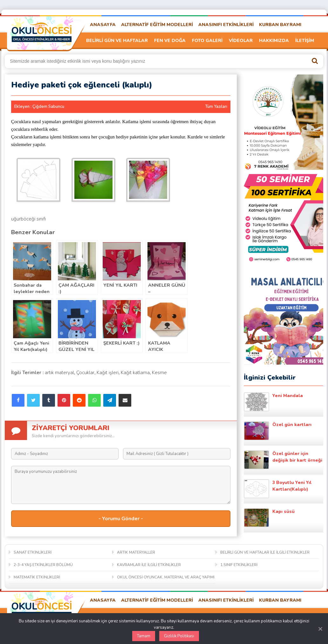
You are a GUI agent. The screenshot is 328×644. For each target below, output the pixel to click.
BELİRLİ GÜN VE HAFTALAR (117, 41)
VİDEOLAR (241, 41)
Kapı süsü (269, 518)
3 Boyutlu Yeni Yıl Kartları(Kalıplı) (278, 489)
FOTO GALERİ (207, 41)
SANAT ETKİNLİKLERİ (33, 552)
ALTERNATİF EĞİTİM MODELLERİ (157, 25)
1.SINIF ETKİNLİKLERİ (239, 565)
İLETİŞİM (305, 41)
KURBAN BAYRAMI (280, 25)
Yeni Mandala (273, 402)
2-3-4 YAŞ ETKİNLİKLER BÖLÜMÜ (43, 565)
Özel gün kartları (278, 431)
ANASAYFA (103, 25)
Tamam (144, 636)
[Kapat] (320, 629)
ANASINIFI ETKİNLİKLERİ (226, 25)
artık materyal (59, 373)
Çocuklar (85, 373)
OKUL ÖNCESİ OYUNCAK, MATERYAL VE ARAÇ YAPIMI (166, 577)
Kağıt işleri (108, 373)
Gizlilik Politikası (179, 636)
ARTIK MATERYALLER (136, 552)
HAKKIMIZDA (274, 41)
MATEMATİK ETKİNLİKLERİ (37, 577)
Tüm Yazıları (216, 107)
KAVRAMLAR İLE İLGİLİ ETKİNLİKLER (149, 565)
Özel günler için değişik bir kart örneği (283, 460)
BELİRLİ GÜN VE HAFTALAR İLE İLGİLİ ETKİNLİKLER (265, 552)
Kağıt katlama (135, 373)
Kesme (159, 373)
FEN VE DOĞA (170, 41)
